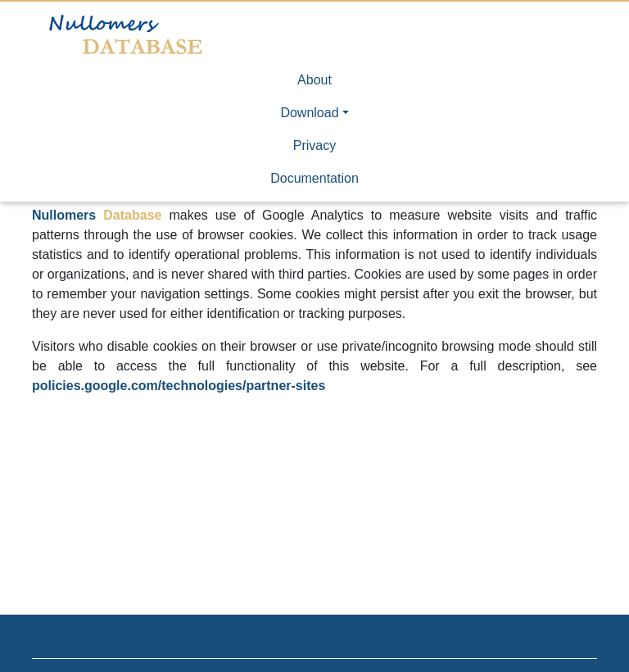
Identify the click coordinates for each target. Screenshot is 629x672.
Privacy (314, 145)
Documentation (314, 178)
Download (309, 113)
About (314, 80)
